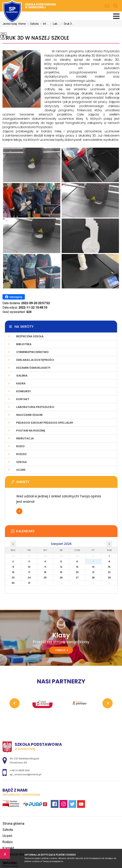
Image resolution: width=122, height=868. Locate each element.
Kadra (21, 383)
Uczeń (21, 470)
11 (45, 567)
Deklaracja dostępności (35, 360)
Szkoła (21, 462)
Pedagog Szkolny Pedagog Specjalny (45, 423)
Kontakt (23, 399)
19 (61, 572)
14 (93, 567)
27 (77, 578)
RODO (20, 446)
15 (109, 567)
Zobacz (62, 650)
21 (93, 572)
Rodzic (22, 454)
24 (29, 578)
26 (61, 578)
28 (93, 578)
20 (77, 572)
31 (29, 583)
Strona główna (13, 823)
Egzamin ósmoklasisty (33, 368)
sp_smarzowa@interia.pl (107, 6)
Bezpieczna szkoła (30, 336)
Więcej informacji (19, 511)
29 (109, 578)
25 (45, 578)
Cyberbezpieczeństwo (32, 352)
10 (29, 567)
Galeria (22, 376)
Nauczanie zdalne (29, 415)
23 (13, 578)
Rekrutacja (25, 438)
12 (61, 567)
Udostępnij (14, 297)
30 (13, 583)
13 (77, 567)
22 (109, 572)
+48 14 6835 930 (115, 6)
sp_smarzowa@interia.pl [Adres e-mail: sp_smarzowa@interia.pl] (25, 774)
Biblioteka (24, 344)
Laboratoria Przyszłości (35, 407)
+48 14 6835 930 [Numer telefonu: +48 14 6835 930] (20, 770)
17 (29, 572)
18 (45, 572)
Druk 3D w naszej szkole (36, 38)
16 (13, 572)
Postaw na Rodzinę (31, 431)
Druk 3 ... (67, 24)
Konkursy (23, 391)
